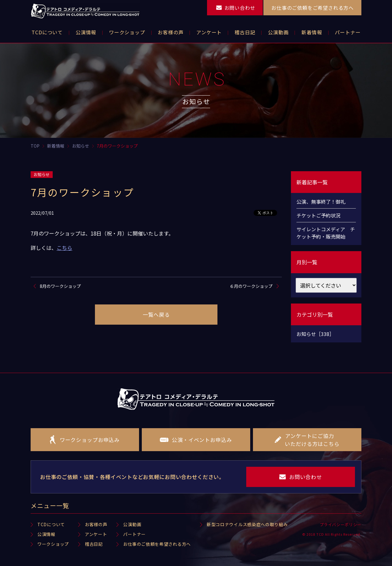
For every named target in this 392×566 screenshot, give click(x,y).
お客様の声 (96, 524)
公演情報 (46, 534)
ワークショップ (53, 544)
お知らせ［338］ (315, 334)
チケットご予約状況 (318, 215)
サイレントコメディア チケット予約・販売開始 (326, 233)
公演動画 (132, 524)
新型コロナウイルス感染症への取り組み (247, 524)
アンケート (96, 534)
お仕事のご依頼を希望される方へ (157, 544)
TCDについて (51, 524)
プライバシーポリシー (341, 524)
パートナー (134, 534)
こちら (64, 248)
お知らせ (42, 174)
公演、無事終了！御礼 (321, 202)
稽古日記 (94, 544)
